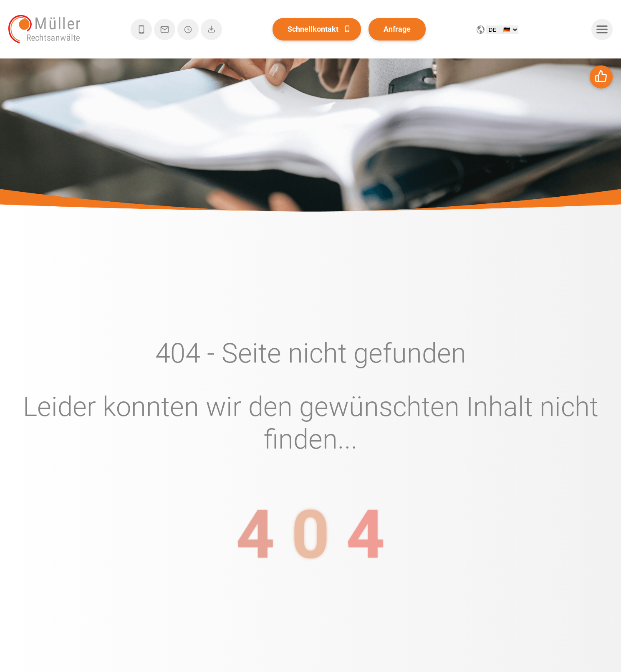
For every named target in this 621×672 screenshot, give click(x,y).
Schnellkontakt (313, 29)
